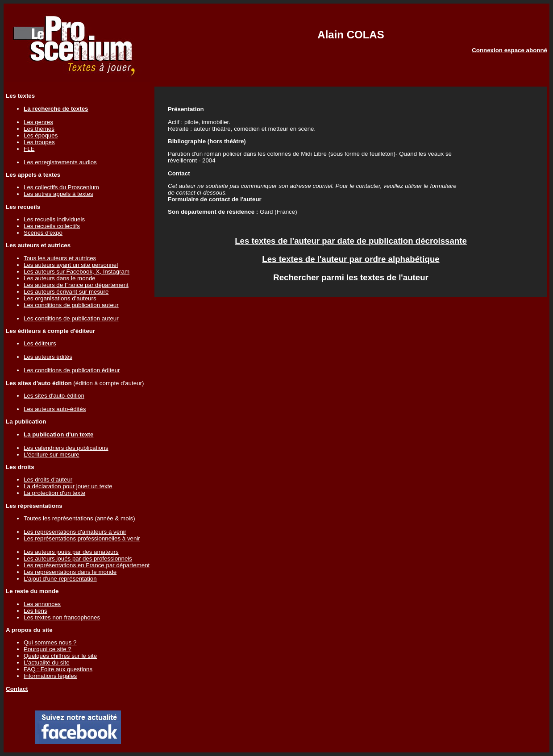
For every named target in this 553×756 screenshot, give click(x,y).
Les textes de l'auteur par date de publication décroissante (351, 241)
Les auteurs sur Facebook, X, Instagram (77, 272)
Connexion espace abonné (509, 50)
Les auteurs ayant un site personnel (71, 265)
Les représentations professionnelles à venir (82, 538)
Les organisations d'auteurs (60, 298)
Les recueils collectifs (52, 226)
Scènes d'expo (43, 233)
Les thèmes (39, 129)
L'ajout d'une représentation (60, 579)
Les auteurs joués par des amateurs (71, 552)
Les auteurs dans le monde (60, 278)
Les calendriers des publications (66, 448)
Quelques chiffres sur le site (60, 656)
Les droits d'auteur (48, 480)
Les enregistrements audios (60, 162)
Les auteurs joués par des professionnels (78, 559)
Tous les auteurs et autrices (60, 258)
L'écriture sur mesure (52, 455)
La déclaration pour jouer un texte (68, 486)
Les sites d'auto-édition (54, 396)
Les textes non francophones (62, 617)
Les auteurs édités (48, 357)
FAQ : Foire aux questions (58, 669)
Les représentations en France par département (87, 565)
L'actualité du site (47, 663)
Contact (17, 689)
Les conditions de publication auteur (71, 305)
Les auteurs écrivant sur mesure (66, 292)
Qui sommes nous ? (50, 642)
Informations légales (50, 676)
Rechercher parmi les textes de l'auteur (351, 277)
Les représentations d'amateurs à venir (75, 532)
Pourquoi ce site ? (48, 649)
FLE (29, 149)
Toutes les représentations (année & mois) (79, 518)
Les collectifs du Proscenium (61, 187)
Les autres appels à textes (58, 194)
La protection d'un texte (54, 493)
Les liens (35, 611)
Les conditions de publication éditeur (72, 370)
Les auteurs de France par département (76, 285)
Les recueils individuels (54, 219)
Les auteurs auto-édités (55, 409)
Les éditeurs (40, 343)
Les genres (38, 122)
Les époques (41, 135)
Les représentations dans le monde (70, 572)
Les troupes (39, 142)
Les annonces (42, 604)
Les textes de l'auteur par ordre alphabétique (351, 259)
